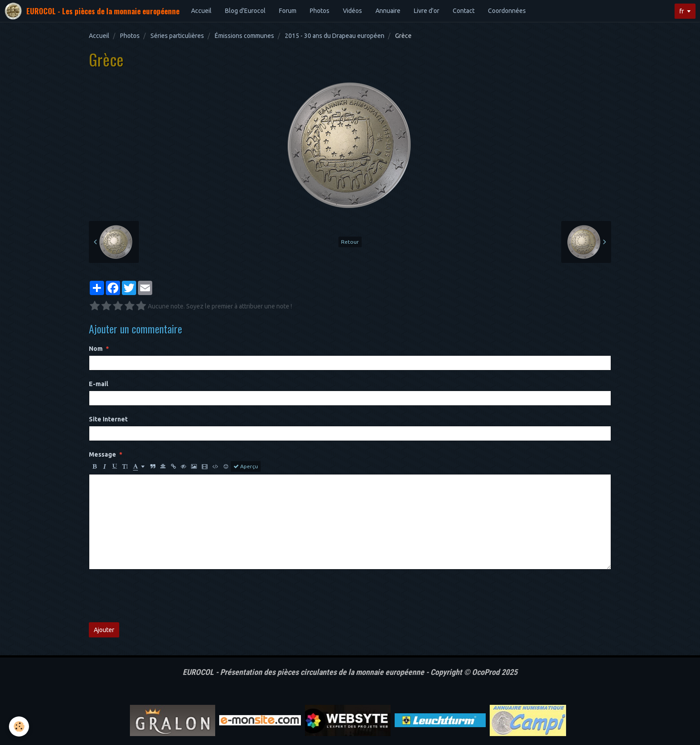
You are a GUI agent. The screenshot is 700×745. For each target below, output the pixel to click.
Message (102, 454)
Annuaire (388, 11)
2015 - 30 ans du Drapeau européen (335, 36)
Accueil (201, 11)
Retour (350, 242)
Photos (320, 11)
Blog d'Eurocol (245, 11)
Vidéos (352, 11)
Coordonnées (507, 11)
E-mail (98, 384)
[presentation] (157, 596)
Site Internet (108, 419)
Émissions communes (244, 36)
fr (682, 11)
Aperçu (246, 466)
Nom (96, 349)
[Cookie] (19, 726)
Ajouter (104, 630)
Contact (464, 11)
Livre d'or (427, 11)
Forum (288, 11)
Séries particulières (177, 36)
